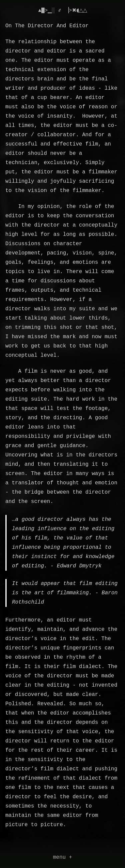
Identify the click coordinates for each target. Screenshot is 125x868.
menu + (63, 857)
